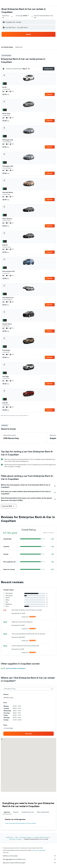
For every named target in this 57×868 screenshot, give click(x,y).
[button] (3, 3)
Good (7, 598)
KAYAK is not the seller (29, 856)
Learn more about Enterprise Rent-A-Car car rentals (20, 823)
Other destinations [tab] (43, 812)
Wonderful (9, 593)
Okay (7, 600)
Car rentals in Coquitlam (15, 839)
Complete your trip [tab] (28, 812)
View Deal (50, 94)
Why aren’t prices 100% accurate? (29, 863)
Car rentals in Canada (25, 837)
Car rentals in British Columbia (41, 837)
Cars (16, 837)
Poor (7, 606)
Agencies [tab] (7, 812)
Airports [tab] (16, 812)
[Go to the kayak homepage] (12, 3)
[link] (28, 734)
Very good (9, 596)
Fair (7, 602)
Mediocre (9, 604)
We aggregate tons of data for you (29, 859)
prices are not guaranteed (39, 850)
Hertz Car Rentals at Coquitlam (13, 668)
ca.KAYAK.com (9, 837)
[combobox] (8, 17)
